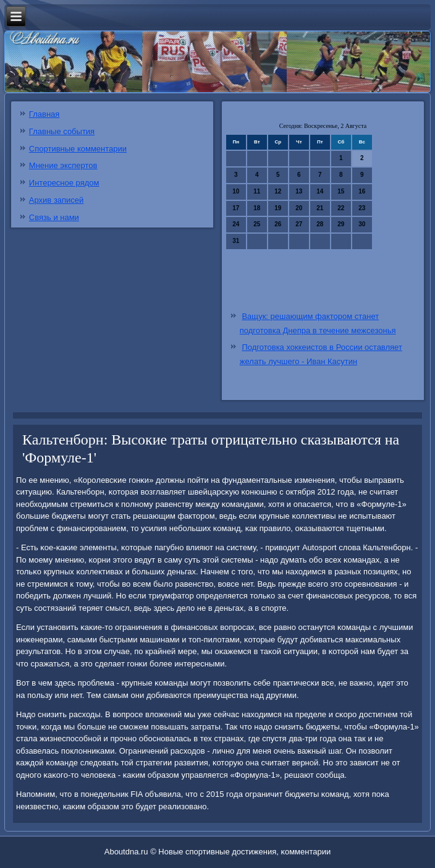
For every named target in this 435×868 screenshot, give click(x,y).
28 (320, 224)
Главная (44, 114)
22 (341, 208)
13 (299, 191)
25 (257, 224)
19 (278, 208)
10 (236, 191)
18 (257, 208)
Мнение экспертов (63, 165)
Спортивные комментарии (78, 149)
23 (362, 208)
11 (257, 191)
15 (341, 191)
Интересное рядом (64, 183)
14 (320, 191)
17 (236, 208)
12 (278, 191)
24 (236, 224)
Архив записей (57, 200)
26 (278, 224)
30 (362, 224)
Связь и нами (54, 217)
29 (341, 224)
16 (362, 191)
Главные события (62, 131)
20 (299, 208)
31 (236, 241)
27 (299, 224)
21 (320, 208)
